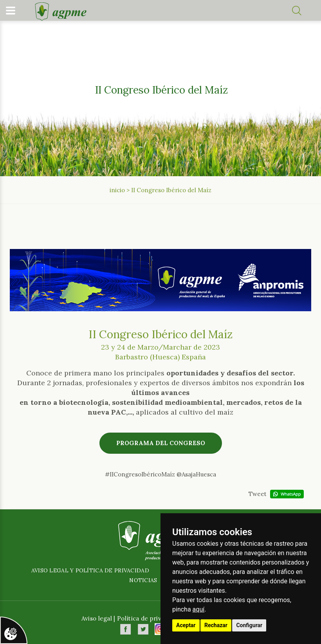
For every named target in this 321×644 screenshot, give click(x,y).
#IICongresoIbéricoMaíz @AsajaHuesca (160, 474)
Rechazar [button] (216, 625)
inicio (117, 190)
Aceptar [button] (186, 625)
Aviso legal (97, 618)
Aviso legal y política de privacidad (90, 570)
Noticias (143, 580)
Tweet (258, 494)
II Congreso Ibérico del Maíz (171, 190)
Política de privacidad (149, 618)
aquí (199, 609)
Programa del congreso (161, 443)
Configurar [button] (249, 625)
